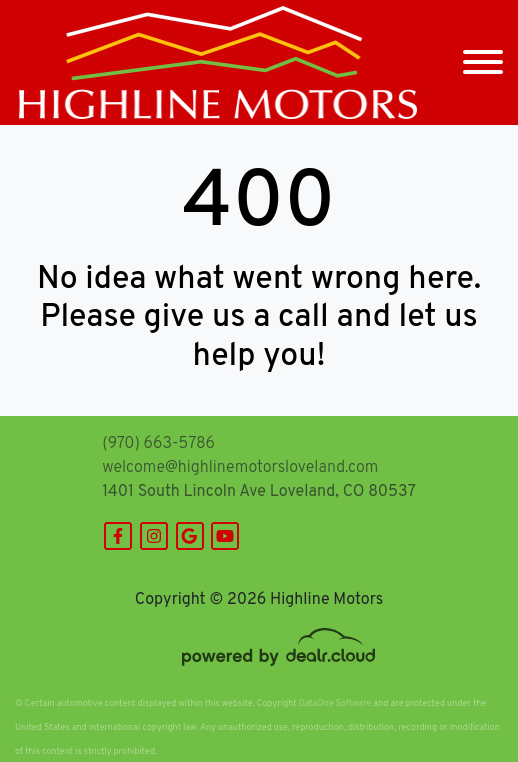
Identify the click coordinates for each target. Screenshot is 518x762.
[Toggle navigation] (483, 62)
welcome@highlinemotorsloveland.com (240, 468)
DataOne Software (335, 703)
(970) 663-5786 (158, 444)
